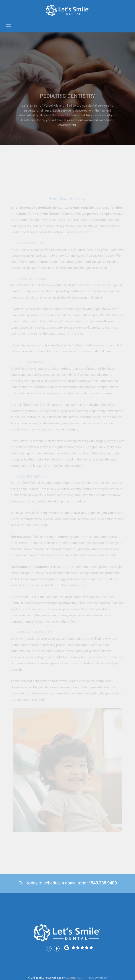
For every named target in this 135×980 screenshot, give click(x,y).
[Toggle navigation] (9, 26)
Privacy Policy (97, 978)
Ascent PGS (74, 978)
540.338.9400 (104, 883)
